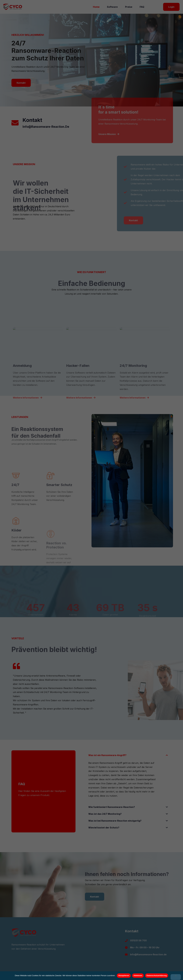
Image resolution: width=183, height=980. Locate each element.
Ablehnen (138, 976)
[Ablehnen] (176, 977)
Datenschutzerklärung (157, 976)
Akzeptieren (124, 976)
